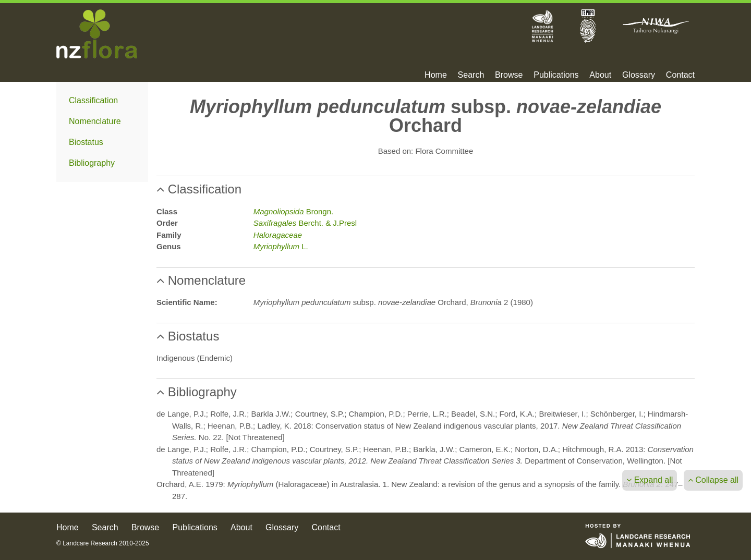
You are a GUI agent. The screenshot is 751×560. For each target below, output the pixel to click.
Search (471, 75)
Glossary (639, 75)
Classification (93, 100)
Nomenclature (95, 121)
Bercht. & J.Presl (305, 223)
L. (281, 246)
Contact (680, 75)
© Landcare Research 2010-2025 (103, 543)
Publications (556, 75)
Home (436, 75)
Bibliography (92, 163)
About (600, 75)
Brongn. (293, 211)
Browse (509, 75)
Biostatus (86, 142)
